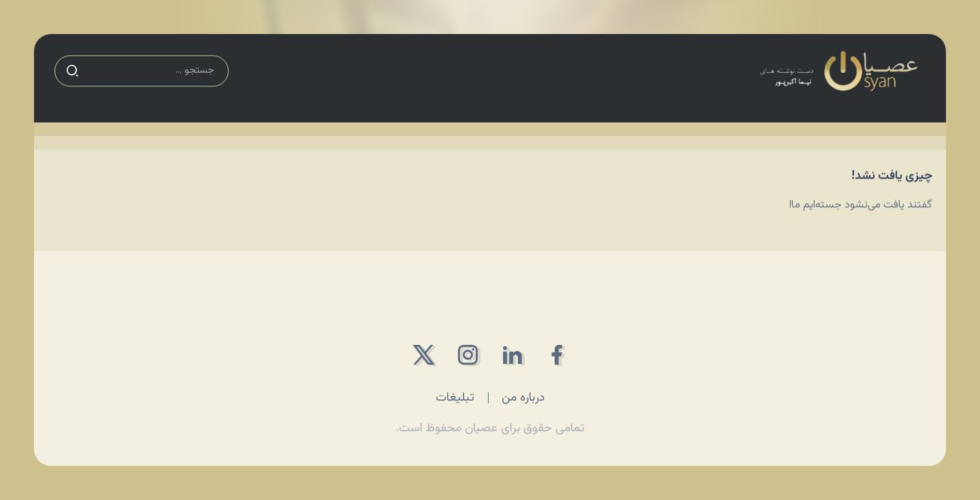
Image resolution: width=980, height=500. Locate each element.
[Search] (142, 67)
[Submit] (72, 67)
